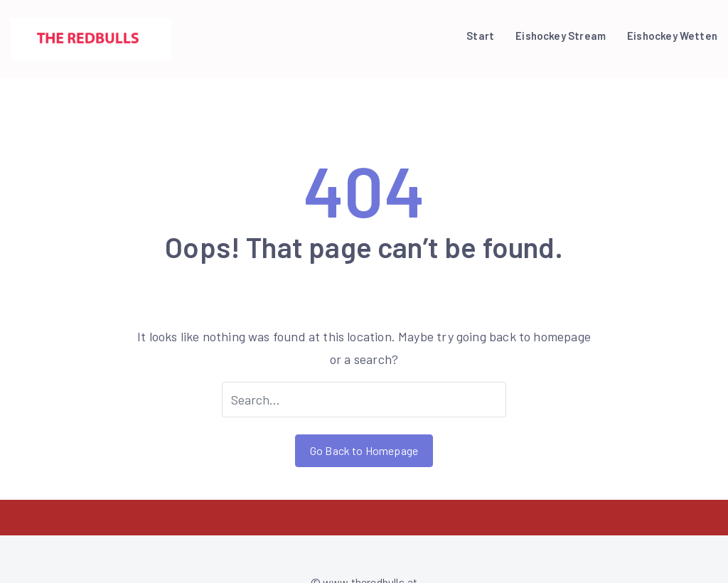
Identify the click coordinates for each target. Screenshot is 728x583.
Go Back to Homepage (364, 450)
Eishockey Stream (561, 36)
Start (480, 36)
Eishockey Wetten (672, 36)
